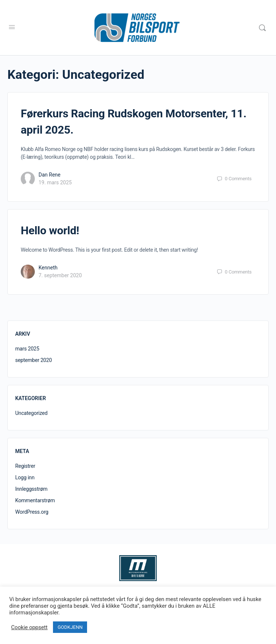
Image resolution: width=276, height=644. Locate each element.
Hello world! (50, 230)
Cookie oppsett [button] (29, 627)
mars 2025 (27, 349)
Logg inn (25, 477)
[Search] (262, 28)
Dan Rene (49, 175)
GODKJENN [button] (70, 627)
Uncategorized (31, 413)
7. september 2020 (60, 275)
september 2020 (34, 360)
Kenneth (48, 268)
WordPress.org (32, 512)
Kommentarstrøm (35, 500)
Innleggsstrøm (31, 489)
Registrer (25, 466)
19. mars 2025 (55, 182)
